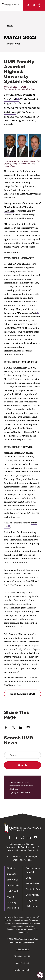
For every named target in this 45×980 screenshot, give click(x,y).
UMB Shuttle (13, 891)
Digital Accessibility (23, 956)
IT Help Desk (13, 908)
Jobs (28, 878)
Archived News (13, 44)
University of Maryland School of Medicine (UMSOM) (22, 207)
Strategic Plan (33, 889)
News (10, 25)
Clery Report (32, 901)
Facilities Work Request (33, 870)
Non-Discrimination (23, 970)
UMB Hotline (32, 906)
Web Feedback (23, 963)
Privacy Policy (23, 949)
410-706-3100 (26, 860)
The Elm (11, 868)
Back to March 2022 (23, 694)
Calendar (11, 874)
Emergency (13, 880)
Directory (12, 902)
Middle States (33, 883)
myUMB (11, 897)
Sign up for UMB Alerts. (20, 792)
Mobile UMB (13, 885)
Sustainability (32, 895)
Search (22, 765)
